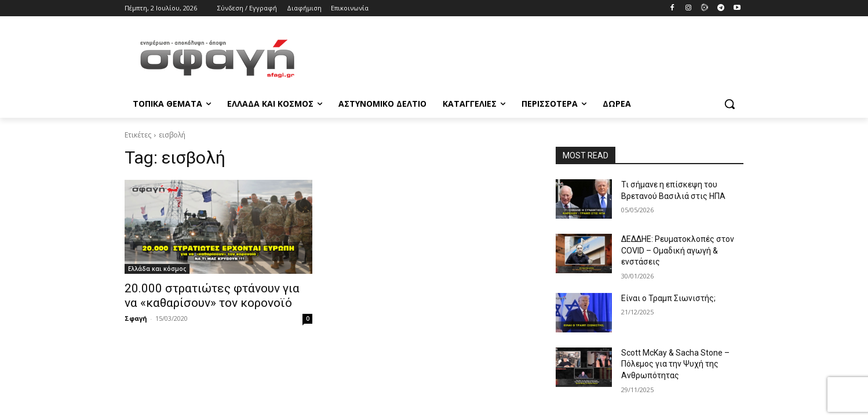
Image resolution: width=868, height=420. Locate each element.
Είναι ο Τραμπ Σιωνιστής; (668, 298)
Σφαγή (136, 318)
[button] (730, 104)
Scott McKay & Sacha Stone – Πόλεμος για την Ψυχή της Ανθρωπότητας (675, 364)
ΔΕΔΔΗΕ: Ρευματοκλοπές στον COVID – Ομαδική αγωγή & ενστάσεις (678, 250)
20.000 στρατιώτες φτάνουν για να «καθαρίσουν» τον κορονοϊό (212, 296)
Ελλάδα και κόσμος (157, 269)
